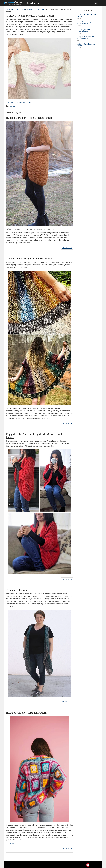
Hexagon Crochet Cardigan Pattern (26, 712)
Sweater (13, 106)
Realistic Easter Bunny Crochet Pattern (85, 30)
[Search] (96, 3)
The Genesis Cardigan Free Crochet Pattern (31, 258)
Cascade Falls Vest (17, 589)
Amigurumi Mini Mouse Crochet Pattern (86, 37)
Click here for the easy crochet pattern (20, 103)
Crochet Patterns (32, 3)
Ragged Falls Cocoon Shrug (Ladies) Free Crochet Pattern (35, 435)
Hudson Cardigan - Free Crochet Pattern (29, 118)
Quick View (67, 248)
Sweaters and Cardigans (35, 9)
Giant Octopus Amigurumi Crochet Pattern (86, 23)
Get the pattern (11, 843)
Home (8, 9)
